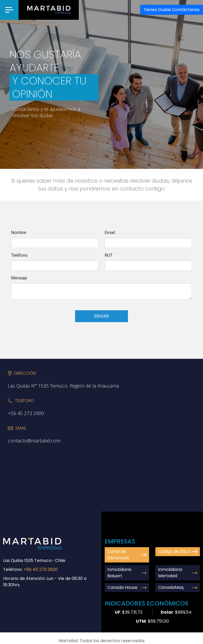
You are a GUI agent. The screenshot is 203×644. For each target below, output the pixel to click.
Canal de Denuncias (127, 555)
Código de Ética (178, 552)
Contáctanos (172, 10)
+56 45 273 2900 (41, 569)
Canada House (127, 587)
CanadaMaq (178, 587)
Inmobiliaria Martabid (178, 573)
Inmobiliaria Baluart (127, 573)
